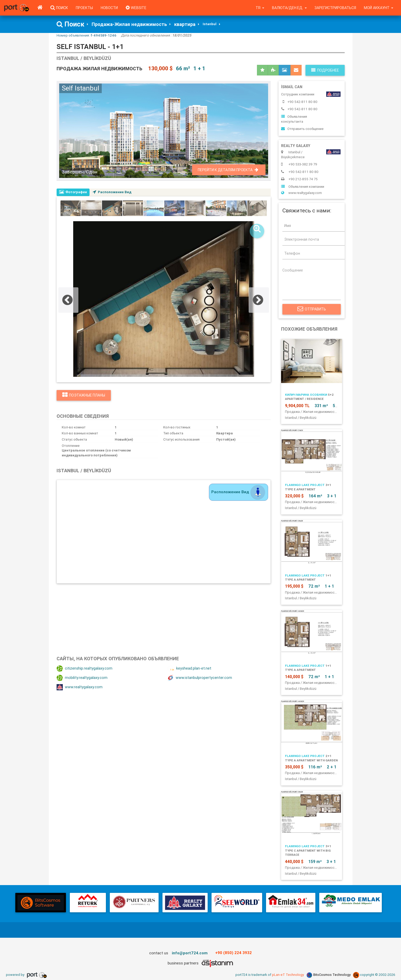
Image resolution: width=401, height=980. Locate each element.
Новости (109, 8)
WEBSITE (136, 8)
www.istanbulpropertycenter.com (200, 678)
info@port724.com (190, 953)
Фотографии (73, 192)
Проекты (84, 8)
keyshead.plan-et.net (189, 669)
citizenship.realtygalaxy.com (85, 669)
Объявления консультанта (294, 119)
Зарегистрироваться (335, 8)
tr (260, 8)
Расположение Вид (112, 192)
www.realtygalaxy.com (80, 687)
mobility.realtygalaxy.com (82, 678)
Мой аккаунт (379, 8)
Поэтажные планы (84, 395)
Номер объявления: (86, 35)
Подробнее (325, 70)
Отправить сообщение (302, 129)
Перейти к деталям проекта (228, 170)
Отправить (311, 309)
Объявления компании (303, 187)
